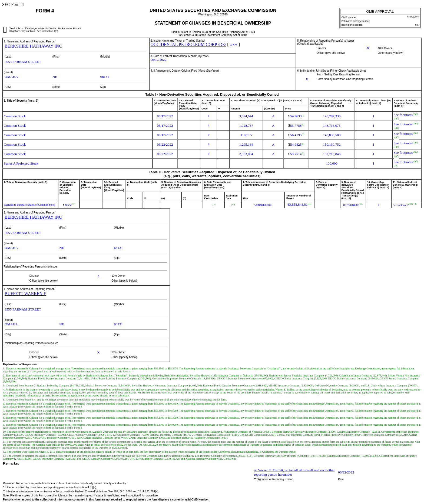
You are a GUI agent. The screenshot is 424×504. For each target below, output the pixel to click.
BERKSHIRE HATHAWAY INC (33, 46)
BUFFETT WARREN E (25, 294)
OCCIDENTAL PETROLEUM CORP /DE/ (188, 44)
